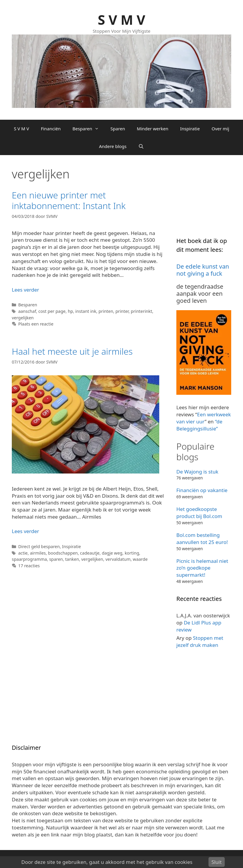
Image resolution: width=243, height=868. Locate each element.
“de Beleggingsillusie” (199, 425)
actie (23, 553)
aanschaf (27, 311)
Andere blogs (113, 146)
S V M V (122, 20)
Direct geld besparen (39, 546)
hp (70, 311)
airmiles (38, 553)
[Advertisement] (210, 196)
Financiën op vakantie (202, 490)
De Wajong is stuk (197, 472)
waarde (140, 559)
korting (132, 553)
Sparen (118, 129)
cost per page (52, 311)
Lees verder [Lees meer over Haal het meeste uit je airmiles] (26, 531)
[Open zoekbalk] (141, 146)
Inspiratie (190, 129)
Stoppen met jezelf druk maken (200, 641)
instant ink (86, 311)
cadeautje (90, 553)
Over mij (220, 129)
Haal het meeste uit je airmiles (72, 351)
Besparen (89, 129)
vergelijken (23, 318)
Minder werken (153, 129)
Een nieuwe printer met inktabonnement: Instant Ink (69, 200)
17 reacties (29, 566)
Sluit (217, 862)
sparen (56, 559)
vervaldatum (118, 559)
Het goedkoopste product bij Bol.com (199, 513)
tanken (72, 559)
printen (106, 311)
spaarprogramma (29, 559)
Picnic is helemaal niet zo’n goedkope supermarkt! (202, 568)
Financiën (51, 129)
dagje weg (112, 553)
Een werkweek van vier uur (204, 418)
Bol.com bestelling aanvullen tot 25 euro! (202, 539)
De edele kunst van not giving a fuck (203, 270)
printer (122, 311)
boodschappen (63, 553)
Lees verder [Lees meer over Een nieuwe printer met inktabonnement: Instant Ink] (26, 290)
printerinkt (142, 311)
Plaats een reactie (36, 324)
